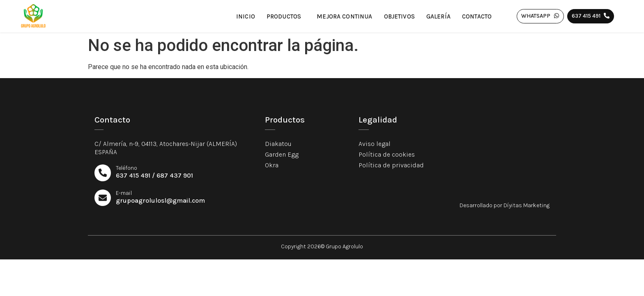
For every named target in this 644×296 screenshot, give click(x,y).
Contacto (477, 16)
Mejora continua (344, 16)
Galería (438, 16)
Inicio (246, 16)
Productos (286, 16)
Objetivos (399, 16)
